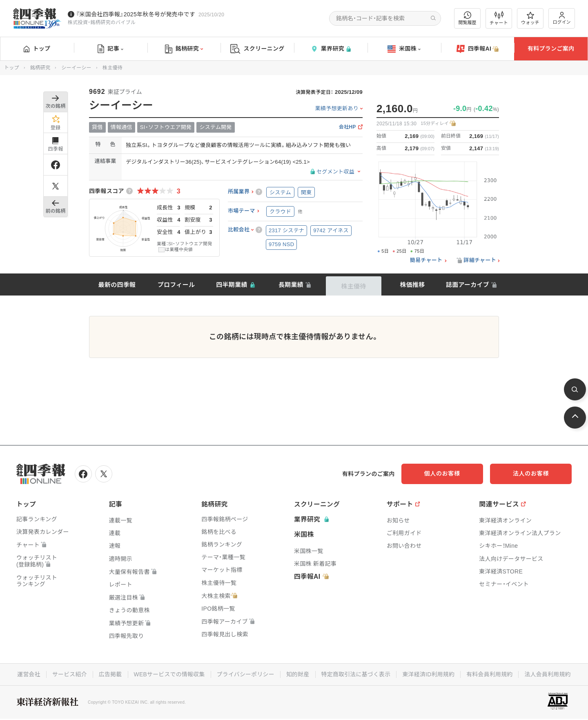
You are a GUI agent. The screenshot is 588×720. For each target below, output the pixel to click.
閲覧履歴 (468, 18)
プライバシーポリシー (245, 674)
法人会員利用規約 (550, 674)
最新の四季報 (117, 285)
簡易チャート (426, 260)
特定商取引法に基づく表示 (356, 674)
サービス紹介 (68, 674)
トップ (37, 49)
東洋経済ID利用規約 (429, 674)
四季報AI (478, 49)
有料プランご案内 (551, 49)
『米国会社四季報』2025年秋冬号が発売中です (136, 14)
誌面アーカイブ (468, 285)
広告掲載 (109, 674)
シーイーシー (76, 68)
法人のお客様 (535, 473)
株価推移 (412, 285)
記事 (110, 49)
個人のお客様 (453, 473)
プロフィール (176, 285)
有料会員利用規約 (491, 674)
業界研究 (331, 49)
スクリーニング (257, 49)
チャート (499, 18)
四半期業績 (232, 285)
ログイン (562, 18)
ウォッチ (530, 18)
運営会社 (27, 674)
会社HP (347, 127)
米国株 (404, 49)
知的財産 (298, 674)
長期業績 (291, 285)
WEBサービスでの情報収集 (168, 674)
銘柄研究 (184, 49)
